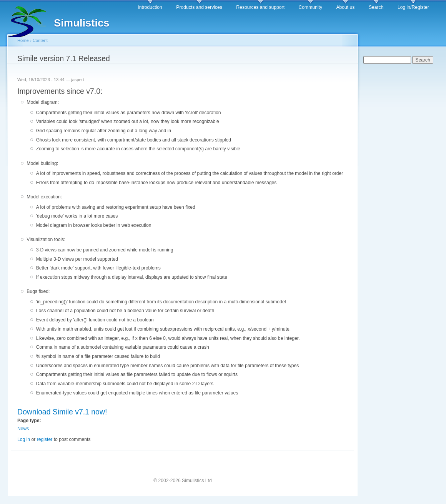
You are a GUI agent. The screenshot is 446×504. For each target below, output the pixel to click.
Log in (24, 439)
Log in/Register (413, 7)
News (23, 429)
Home (23, 40)
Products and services (199, 7)
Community (310, 7)
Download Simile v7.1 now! (62, 412)
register (45, 439)
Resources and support (260, 7)
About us (345, 7)
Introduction (150, 7)
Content (40, 40)
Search (376, 7)
